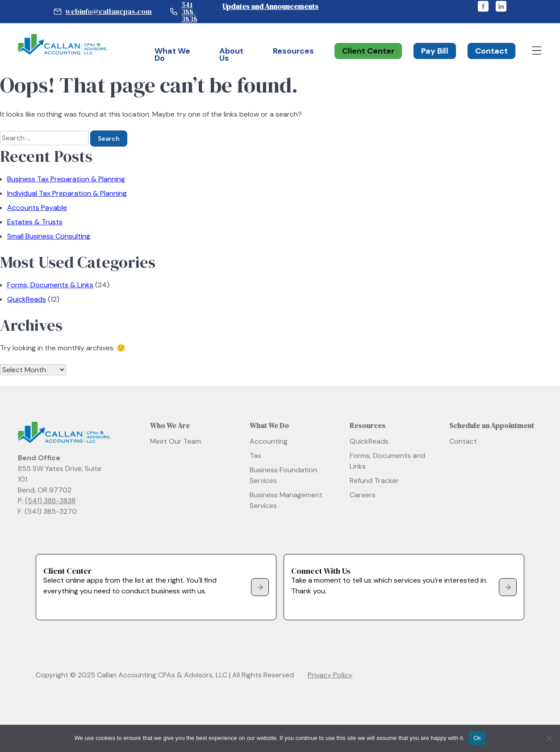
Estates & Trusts (35, 222)
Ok (477, 738)
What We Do (172, 55)
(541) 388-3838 (50, 501)
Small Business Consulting (49, 236)
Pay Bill (435, 51)
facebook (483, 6)
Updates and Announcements (270, 6)
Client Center (368, 51)
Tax (255, 456)
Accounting (269, 441)
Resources (293, 51)
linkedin (501, 6)
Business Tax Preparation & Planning (66, 179)
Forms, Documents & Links (50, 285)
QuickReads (27, 299)
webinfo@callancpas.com (109, 11)
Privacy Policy (330, 675)
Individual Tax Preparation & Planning (67, 193)
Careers (363, 495)
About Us (231, 55)
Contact (491, 51)
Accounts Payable (37, 208)
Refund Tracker (374, 481)
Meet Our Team (176, 441)
